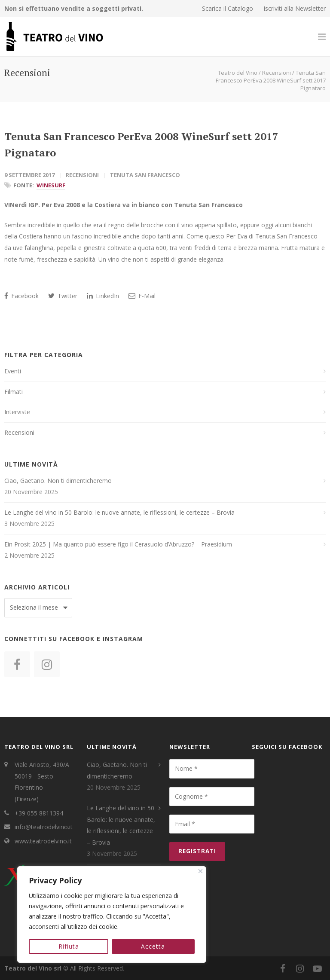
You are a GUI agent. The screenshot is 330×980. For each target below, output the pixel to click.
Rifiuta (69, 946)
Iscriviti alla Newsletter (295, 9)
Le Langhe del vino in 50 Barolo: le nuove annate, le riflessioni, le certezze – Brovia (119, 512)
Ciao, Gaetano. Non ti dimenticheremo (58, 481)
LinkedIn (103, 296)
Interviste (17, 412)
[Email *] (212, 824)
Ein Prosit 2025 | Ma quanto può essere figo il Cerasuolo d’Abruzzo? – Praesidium (118, 544)
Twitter (63, 296)
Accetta (153, 946)
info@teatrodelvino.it (44, 827)
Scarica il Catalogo (228, 9)
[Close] (200, 872)
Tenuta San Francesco (145, 175)
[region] (112, 915)
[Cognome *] (212, 797)
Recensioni (82, 175)
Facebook (21, 296)
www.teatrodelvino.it (43, 841)
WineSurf (51, 185)
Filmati (14, 392)
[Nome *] (212, 769)
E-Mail (142, 296)
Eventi (13, 371)
